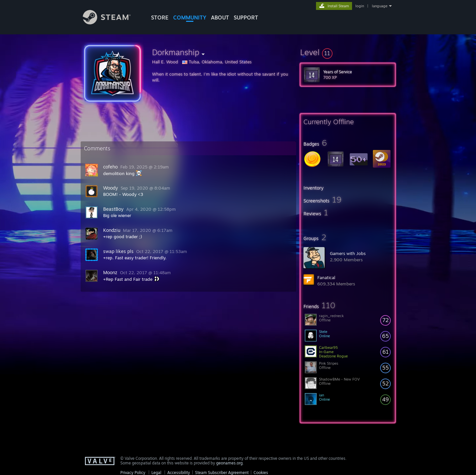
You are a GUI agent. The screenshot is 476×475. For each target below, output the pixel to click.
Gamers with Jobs (348, 253)
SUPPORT (246, 18)
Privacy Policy (133, 473)
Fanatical (326, 277)
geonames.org (229, 463)
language (380, 6)
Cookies (261, 473)
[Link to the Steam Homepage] (112, 23)
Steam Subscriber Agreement (222, 473)
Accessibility (179, 473)
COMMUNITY (190, 18)
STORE (160, 18)
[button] (348, 52)
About (220, 18)
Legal (156, 473)
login (360, 6)
